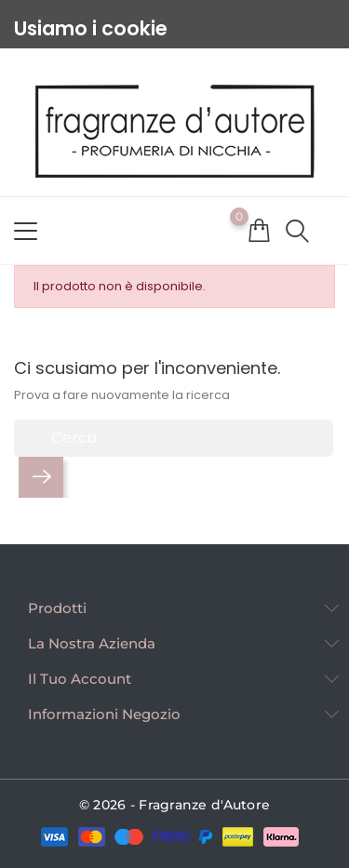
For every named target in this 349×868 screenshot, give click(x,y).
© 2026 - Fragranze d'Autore (175, 805)
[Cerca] (174, 438)
